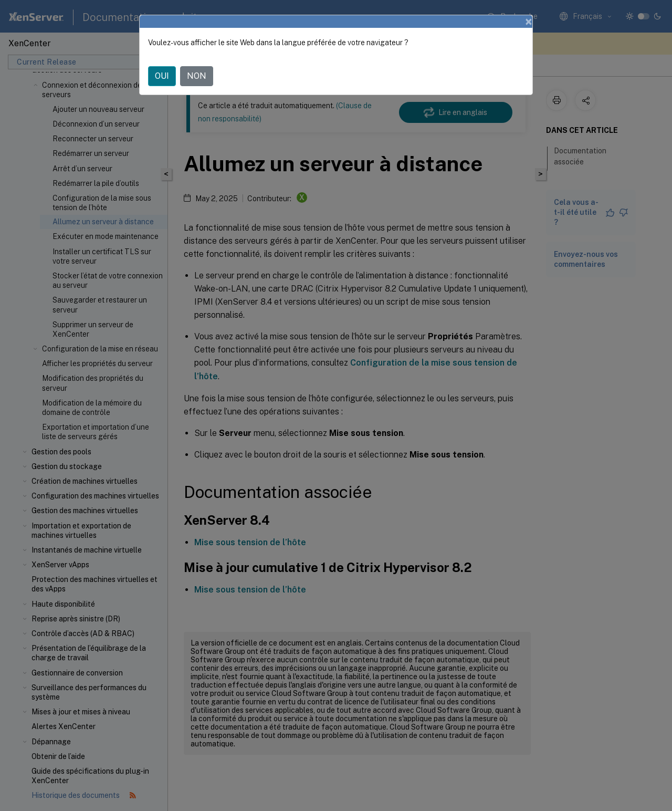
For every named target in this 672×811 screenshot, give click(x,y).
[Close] (529, 22)
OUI (162, 76)
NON (197, 76)
